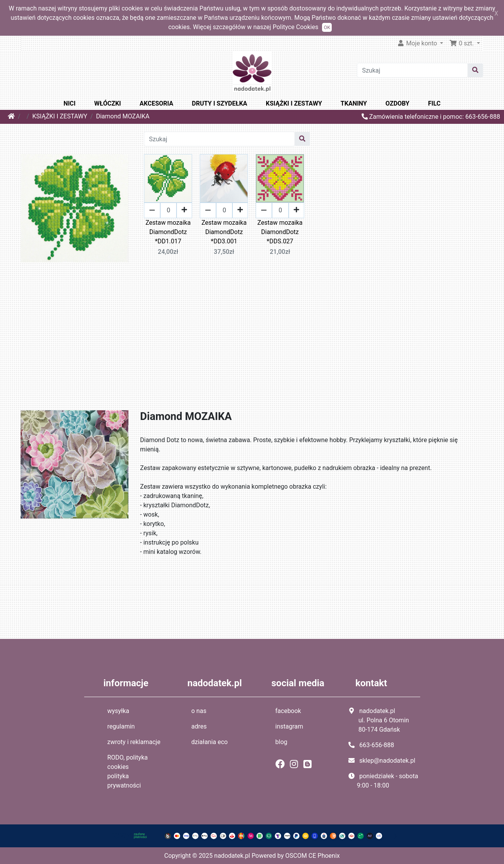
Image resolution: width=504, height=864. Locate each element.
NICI (70, 103)
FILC (434, 103)
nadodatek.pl (232, 856)
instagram (289, 726)
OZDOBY (398, 103)
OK (327, 27)
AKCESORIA (157, 103)
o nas (199, 711)
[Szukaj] (412, 70)
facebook (288, 711)
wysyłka (119, 711)
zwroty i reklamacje (134, 742)
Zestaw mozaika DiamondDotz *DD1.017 (168, 232)
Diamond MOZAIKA (123, 116)
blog (281, 742)
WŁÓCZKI (108, 103)
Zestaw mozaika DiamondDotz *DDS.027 (280, 232)
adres (199, 726)
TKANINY (354, 103)
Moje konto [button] (418, 43)
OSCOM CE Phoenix (313, 856)
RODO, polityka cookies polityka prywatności (128, 771)
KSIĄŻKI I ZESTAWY (294, 103)
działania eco (210, 742)
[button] (465, 43)
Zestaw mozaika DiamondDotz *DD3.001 (224, 232)
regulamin (121, 726)
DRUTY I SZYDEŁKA (220, 103)
